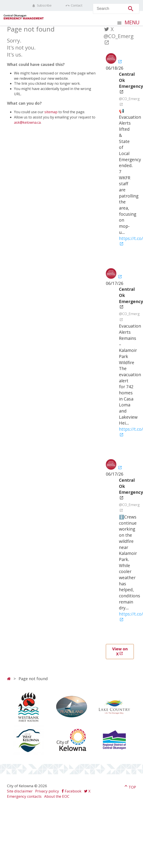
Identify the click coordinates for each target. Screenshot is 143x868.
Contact (74, 5)
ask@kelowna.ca (27, 122)
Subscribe (42, 5)
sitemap (51, 112)
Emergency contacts (24, 796)
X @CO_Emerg (119, 35)
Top (130, 786)
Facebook (71, 791)
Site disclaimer (20, 791)
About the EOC (57, 796)
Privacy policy (47, 791)
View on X (120, 651)
